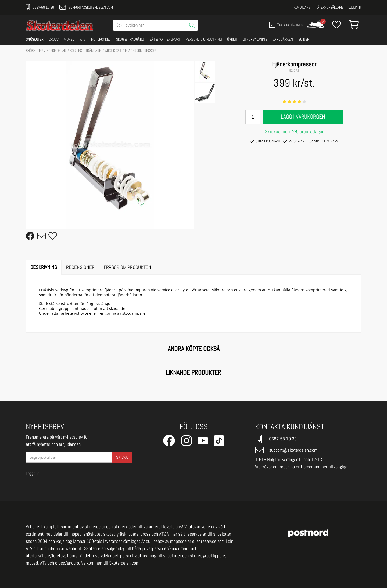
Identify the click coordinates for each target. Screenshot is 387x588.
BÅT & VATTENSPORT (165, 39)
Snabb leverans (323, 141)
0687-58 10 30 (40, 7)
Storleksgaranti (266, 141)
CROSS (54, 39)
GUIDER (304, 39)
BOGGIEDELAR (56, 51)
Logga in (355, 7)
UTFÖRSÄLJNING (255, 39)
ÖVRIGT (232, 39)
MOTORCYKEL (101, 39)
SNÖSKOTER (35, 39)
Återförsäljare (330, 7)
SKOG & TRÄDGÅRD (130, 39)
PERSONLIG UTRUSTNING (204, 39)
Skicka (122, 457)
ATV (83, 39)
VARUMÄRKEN (283, 39)
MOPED (69, 39)
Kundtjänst (303, 7)
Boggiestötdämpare (85, 51)
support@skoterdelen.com (86, 7)
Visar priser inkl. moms (285, 25)
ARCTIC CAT (113, 51)
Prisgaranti (295, 141)
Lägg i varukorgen (303, 117)
